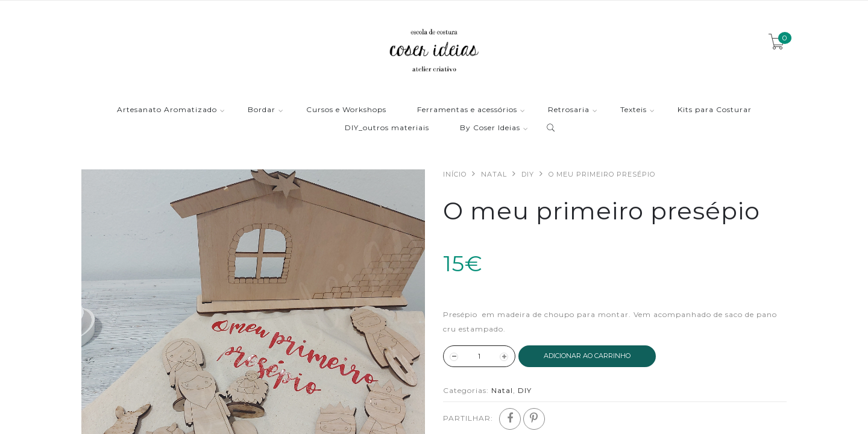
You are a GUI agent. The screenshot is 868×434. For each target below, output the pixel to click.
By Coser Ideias (490, 128)
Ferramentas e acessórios (467, 110)
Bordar (262, 110)
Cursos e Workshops (346, 110)
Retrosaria (569, 110)
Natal (494, 174)
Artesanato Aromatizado (167, 110)
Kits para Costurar (715, 110)
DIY (528, 174)
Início (455, 174)
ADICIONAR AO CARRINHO (587, 356)
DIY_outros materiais (387, 128)
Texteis (634, 110)
